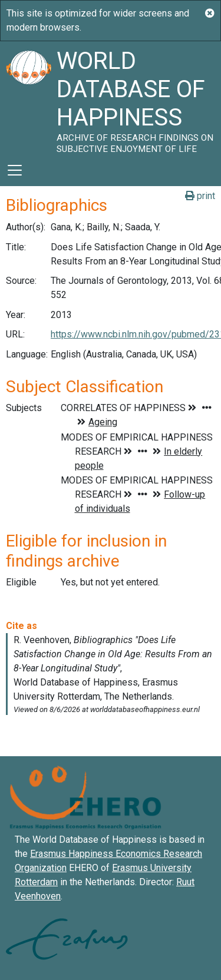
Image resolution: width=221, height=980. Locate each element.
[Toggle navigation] (15, 170)
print (200, 196)
